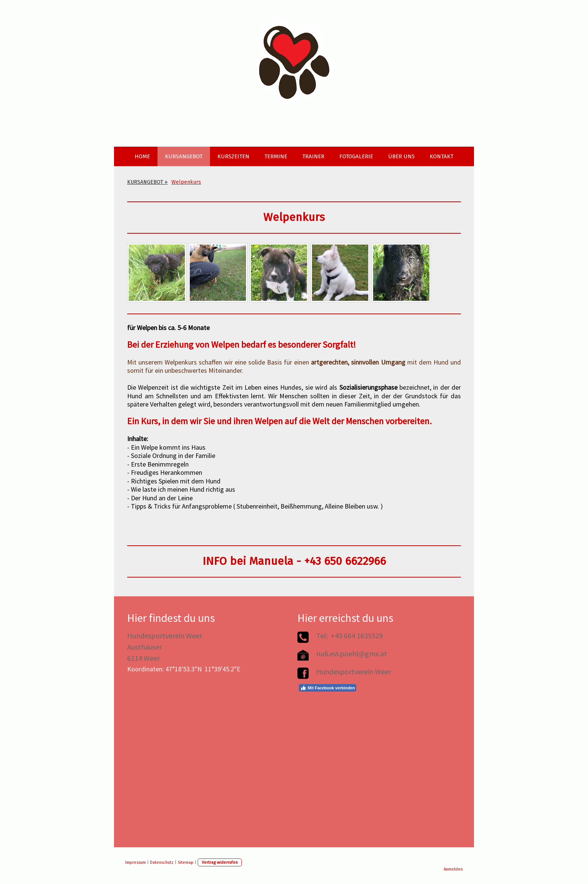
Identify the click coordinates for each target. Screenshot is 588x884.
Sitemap (186, 862)
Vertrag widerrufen (220, 862)
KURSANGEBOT (184, 156)
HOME (142, 156)
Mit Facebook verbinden (328, 688)
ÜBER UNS (401, 156)
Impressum (136, 862)
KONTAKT (442, 156)
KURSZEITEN (233, 156)
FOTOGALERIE (356, 156)
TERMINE (276, 156)
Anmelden (453, 869)
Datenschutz (162, 862)
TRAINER (313, 156)
